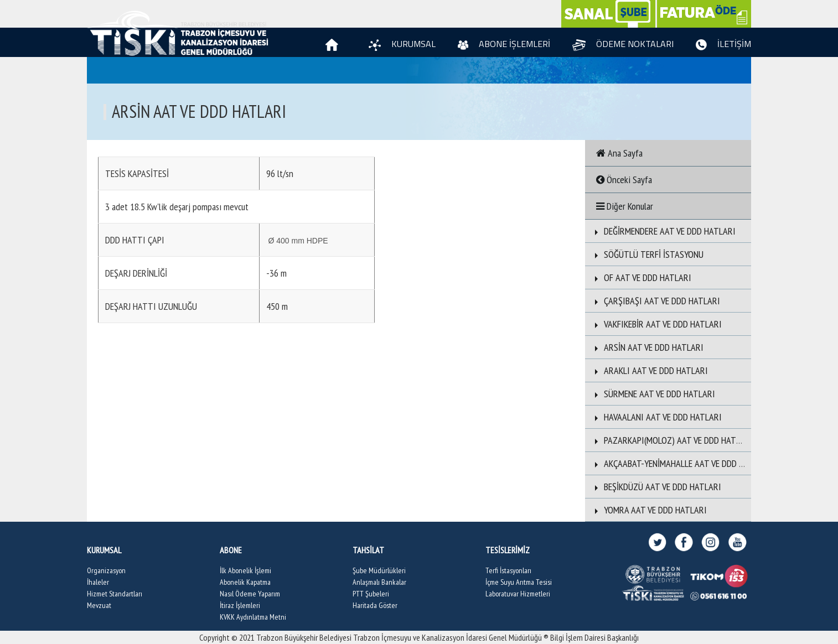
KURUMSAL (402, 44)
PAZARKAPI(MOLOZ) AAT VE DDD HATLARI (672, 440)
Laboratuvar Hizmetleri (518, 594)
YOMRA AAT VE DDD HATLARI (649, 510)
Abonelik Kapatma (245, 582)
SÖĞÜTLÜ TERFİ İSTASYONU (647, 254)
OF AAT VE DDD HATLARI (641, 277)
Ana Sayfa (619, 153)
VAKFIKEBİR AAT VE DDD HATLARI (656, 324)
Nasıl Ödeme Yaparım (250, 594)
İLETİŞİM (723, 44)
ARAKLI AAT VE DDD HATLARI (649, 370)
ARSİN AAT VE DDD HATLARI (647, 347)
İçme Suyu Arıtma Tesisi (519, 582)
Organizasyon (106, 570)
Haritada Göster (375, 605)
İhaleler (98, 582)
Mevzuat (99, 605)
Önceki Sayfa (624, 180)
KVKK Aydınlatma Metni (253, 617)
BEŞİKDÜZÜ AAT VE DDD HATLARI (656, 487)
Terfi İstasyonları (508, 570)
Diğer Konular (625, 206)
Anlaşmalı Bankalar (379, 582)
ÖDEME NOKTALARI (623, 44)
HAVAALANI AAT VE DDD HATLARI (656, 417)
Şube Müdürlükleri (379, 570)
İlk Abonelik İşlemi (245, 570)
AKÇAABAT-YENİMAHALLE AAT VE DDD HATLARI (681, 463)
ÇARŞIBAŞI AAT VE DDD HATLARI (655, 301)
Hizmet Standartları (115, 594)
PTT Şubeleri (371, 594)
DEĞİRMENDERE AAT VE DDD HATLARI (663, 231)
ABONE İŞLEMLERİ (504, 44)
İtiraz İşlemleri (240, 605)
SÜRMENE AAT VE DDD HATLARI (653, 394)
